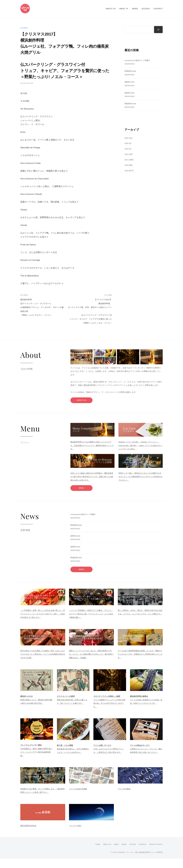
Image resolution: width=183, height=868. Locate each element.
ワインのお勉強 (124, 798)
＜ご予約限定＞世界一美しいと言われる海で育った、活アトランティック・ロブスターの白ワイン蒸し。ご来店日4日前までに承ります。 (42, 623)
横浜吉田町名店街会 (29, 835)
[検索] (158, 30)
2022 (127, 138)
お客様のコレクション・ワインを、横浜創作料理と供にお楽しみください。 (146, 758)
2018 (127, 154)
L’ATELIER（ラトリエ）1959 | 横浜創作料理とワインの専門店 (138, 861)
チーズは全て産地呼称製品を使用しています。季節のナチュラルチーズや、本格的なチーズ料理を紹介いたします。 (140, 664)
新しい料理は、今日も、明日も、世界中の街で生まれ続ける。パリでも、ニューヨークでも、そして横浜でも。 (140, 623)
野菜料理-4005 (131, 71)
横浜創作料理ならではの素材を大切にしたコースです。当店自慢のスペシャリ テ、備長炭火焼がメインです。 (92, 454)
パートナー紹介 (76, 835)
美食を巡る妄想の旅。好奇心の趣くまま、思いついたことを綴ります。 (73, 709)
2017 (127, 160)
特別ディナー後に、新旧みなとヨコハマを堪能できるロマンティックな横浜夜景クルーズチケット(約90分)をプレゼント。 (140, 485)
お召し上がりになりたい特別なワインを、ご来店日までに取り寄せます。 (110, 758)
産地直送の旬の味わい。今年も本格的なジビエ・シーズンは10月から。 (73, 758)
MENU (122, 9)
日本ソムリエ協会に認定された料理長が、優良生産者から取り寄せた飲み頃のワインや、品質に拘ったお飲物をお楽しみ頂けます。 (92, 485)
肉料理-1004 (130, 93)
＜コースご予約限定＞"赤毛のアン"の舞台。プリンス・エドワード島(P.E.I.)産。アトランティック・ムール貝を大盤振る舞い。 (91, 623)
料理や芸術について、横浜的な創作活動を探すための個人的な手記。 (37, 709)
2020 (127, 144)
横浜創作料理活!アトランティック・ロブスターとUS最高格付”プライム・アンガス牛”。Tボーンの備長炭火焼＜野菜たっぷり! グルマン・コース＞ (42, 307)
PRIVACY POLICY (155, 854)
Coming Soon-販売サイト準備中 (138, 61)
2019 (127, 149)
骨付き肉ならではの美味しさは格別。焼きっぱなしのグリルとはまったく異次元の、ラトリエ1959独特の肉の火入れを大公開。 (43, 664)
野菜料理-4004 (131, 104)
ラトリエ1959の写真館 (79, 798)
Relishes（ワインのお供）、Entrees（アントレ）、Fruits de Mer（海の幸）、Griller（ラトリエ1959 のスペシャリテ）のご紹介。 (140, 454)
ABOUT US (111, 9)
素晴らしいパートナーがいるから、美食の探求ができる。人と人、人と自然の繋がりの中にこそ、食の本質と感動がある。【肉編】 (91, 664)
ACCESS (146, 9)
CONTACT (158, 9)
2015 (127, 171)
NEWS (135, 9)
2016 (127, 165)
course (24, 28)
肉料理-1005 (130, 82)
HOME (91, 854)
